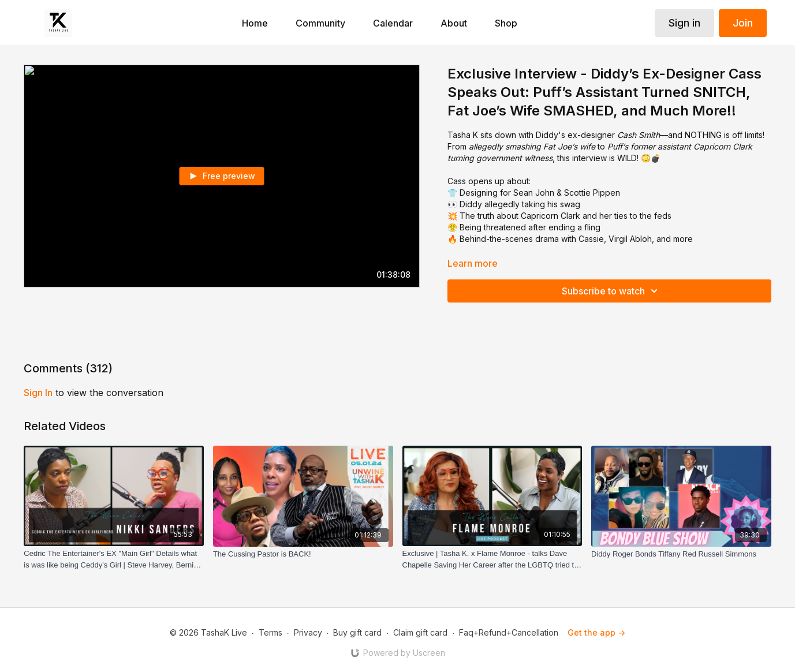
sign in (38, 393)
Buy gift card (357, 632)
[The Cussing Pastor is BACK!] (303, 554)
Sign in (684, 23)
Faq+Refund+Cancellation (509, 632)
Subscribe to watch (611, 291)
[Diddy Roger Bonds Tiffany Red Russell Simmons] (681, 554)
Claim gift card (420, 632)
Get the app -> (596, 632)
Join (743, 23)
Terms (270, 632)
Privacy (308, 632)
